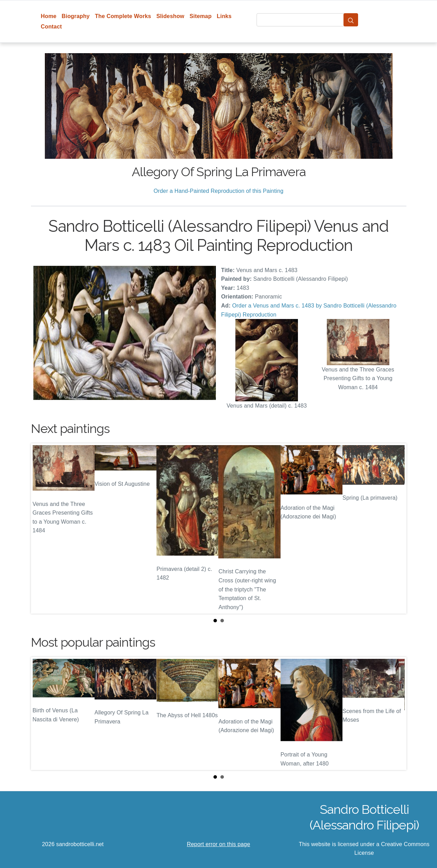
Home (48, 16)
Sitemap (200, 16)
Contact (51, 27)
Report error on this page (219, 844)
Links (224, 16)
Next (396, 529)
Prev (42, 529)
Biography (76, 16)
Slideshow (171, 16)
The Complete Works (123, 16)
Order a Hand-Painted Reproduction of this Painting (219, 191)
